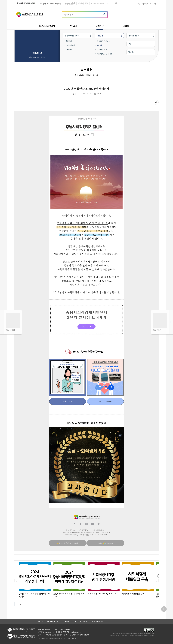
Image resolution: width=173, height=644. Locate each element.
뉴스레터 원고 (102, 49)
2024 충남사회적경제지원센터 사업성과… (35, 595)
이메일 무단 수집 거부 (81, 621)
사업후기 (100, 36)
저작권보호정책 (97, 621)
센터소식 (69, 41)
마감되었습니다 (105, 401)
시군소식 (69, 49)
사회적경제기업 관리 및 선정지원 (102, 594)
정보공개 (131, 52)
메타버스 (98, 4)
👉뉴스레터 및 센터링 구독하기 (68, 543)
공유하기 (156, 102)
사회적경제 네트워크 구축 (133, 594)
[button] (16, 581)
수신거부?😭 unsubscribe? (105, 543)
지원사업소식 (70, 45)
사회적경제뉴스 (134, 36)
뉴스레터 (100, 45)
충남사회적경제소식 (72, 36)
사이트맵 (40, 621)
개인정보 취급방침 (53, 621)
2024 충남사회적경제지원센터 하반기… (69, 595)
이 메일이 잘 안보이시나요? (86, 119)
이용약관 (66, 621)
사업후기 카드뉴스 (104, 41)
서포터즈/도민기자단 (104, 54)
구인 (130, 44)
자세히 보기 (68, 401)
